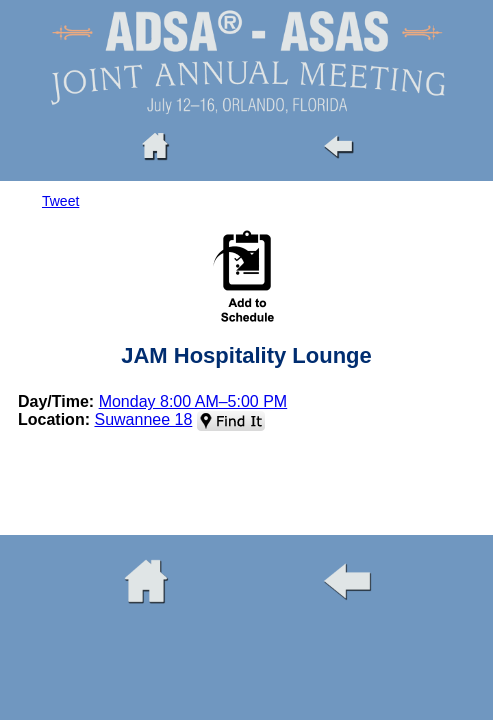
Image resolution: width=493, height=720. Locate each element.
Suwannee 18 (143, 419)
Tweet (60, 201)
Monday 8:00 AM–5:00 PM (193, 401)
